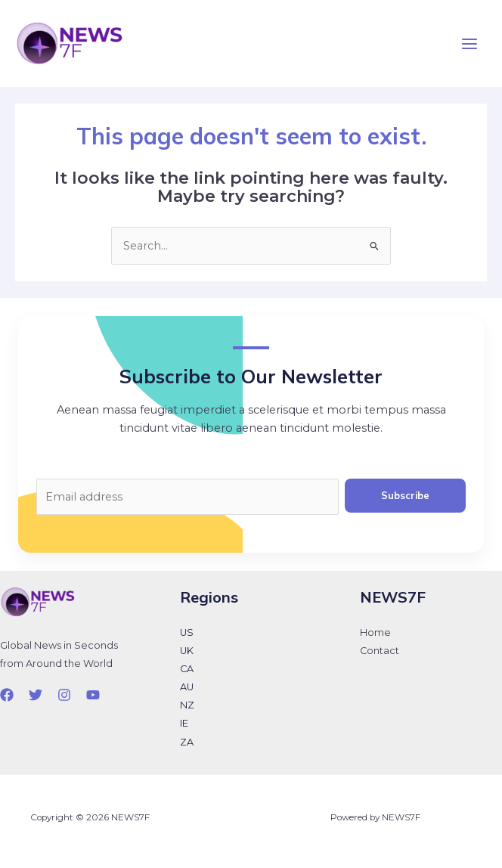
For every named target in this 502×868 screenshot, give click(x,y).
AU (187, 687)
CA (187, 669)
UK (187, 651)
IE (184, 723)
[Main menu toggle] (469, 44)
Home (375, 632)
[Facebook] (7, 695)
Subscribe (405, 495)
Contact (380, 651)
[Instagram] (64, 695)
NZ (187, 705)
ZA (187, 742)
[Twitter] (36, 695)
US (187, 632)
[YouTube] (93, 695)
